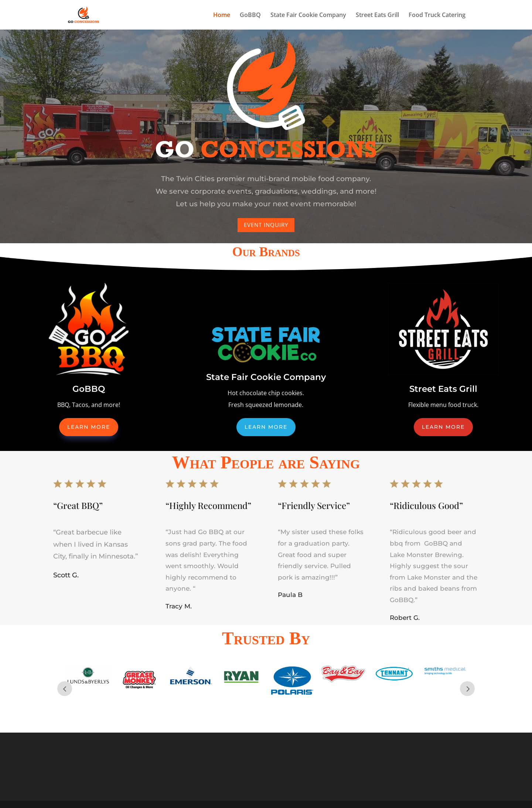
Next (467, 689)
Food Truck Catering (437, 16)
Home (222, 16)
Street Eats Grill (377, 16)
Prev (65, 689)
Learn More (89, 427)
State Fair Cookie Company (308, 16)
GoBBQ (250, 16)
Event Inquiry (266, 222)
